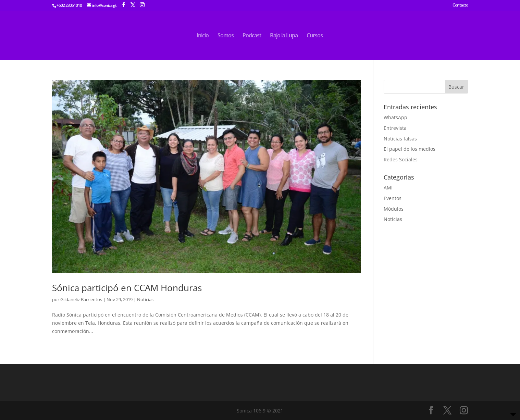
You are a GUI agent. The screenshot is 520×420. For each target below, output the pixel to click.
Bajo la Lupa (284, 36)
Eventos (393, 198)
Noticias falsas (400, 139)
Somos (226, 36)
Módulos (394, 209)
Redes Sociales (401, 159)
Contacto (460, 5)
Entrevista (395, 128)
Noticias (145, 299)
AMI (388, 188)
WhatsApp (395, 117)
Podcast (252, 36)
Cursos (315, 36)
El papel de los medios (410, 149)
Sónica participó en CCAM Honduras (127, 288)
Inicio (203, 36)
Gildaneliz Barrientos (81, 299)
